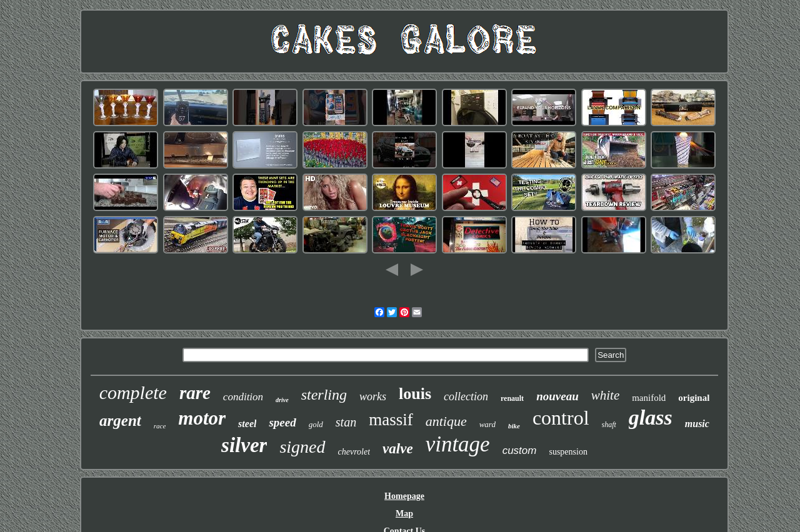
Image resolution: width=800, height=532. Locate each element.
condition (243, 397)
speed (282, 422)
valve (398, 449)
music (697, 424)
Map (404, 514)
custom (520, 451)
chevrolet (354, 452)
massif (391, 420)
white (606, 395)
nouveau (557, 396)
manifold (649, 398)
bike (514, 426)
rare (195, 393)
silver (244, 445)
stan (346, 422)
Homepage (404, 496)
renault (512, 398)
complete (133, 392)
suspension (568, 452)
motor (202, 418)
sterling (324, 395)
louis (415, 394)
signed (302, 447)
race (160, 426)
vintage (458, 444)
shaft (609, 425)
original (694, 398)
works (373, 397)
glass (651, 417)
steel (247, 424)
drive (282, 400)
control (561, 418)
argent (120, 421)
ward (487, 424)
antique (446, 421)
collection (466, 397)
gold (316, 424)
